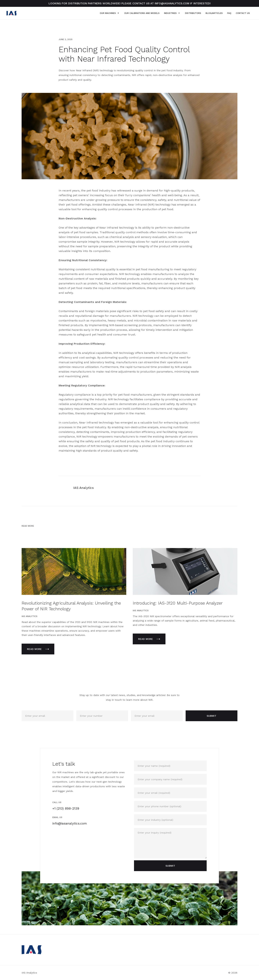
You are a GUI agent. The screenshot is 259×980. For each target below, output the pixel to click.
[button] (108, 13)
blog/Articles (214, 13)
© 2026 (233, 973)
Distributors (193, 13)
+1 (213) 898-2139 (66, 808)
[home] (12, 13)
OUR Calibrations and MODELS (142, 13)
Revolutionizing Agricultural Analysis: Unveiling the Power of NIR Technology (71, 606)
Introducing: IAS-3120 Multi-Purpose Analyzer (178, 603)
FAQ (229, 13)
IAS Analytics (29, 973)
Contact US (243, 13)
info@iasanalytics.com (70, 823)
